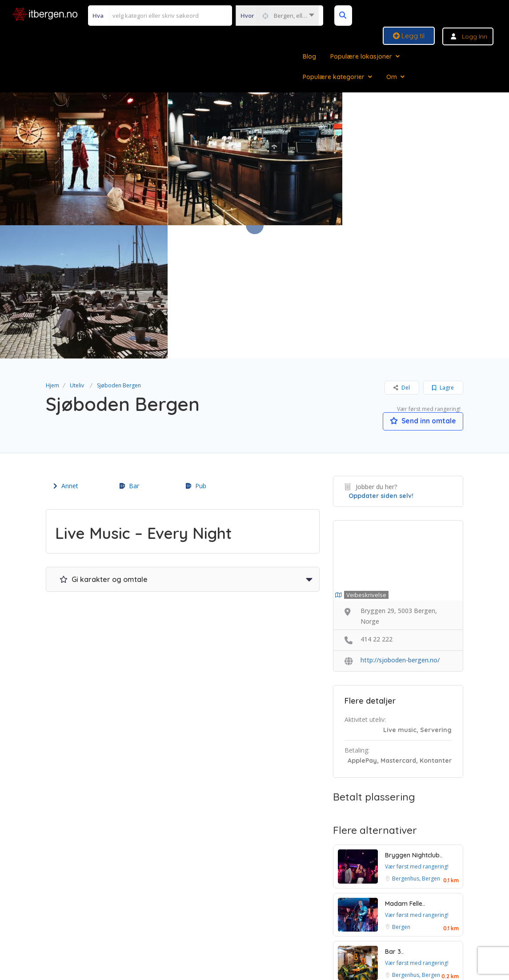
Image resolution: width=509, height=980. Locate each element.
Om (392, 77)
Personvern (288, 908)
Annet (66, 353)
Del (402, 254)
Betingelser (240, 908)
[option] (255, 159)
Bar (129, 353)
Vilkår (200, 908)
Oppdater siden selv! (381, 363)
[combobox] (277, 16)
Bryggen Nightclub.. (414, 722)
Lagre (443, 254)
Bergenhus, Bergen (416, 746)
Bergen (401, 794)
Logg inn (475, 36)
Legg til (409, 36)
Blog (309, 56)
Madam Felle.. (405, 771)
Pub (196, 353)
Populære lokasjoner (361, 56)
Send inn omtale (421, 288)
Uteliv (77, 252)
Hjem (52, 252)
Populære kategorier (334, 77)
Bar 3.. (394, 819)
